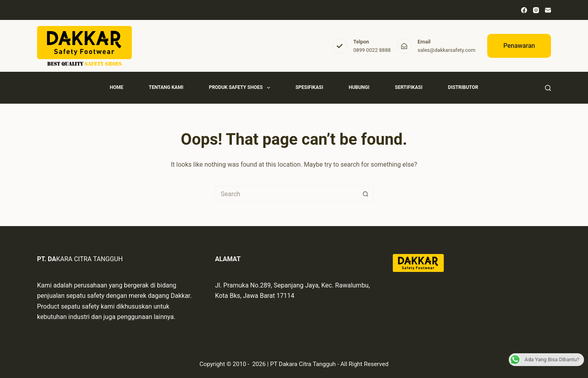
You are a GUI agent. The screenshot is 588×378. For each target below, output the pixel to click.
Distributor (463, 87)
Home (116, 87)
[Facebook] (524, 10)
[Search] (548, 88)
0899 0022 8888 (372, 50)
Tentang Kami (166, 87)
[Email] (548, 10)
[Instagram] (536, 10)
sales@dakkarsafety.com (446, 50)
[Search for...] (286, 194)
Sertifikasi (409, 87)
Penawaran (519, 46)
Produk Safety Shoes (241, 88)
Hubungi (359, 87)
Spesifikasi (309, 87)
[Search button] (366, 194)
